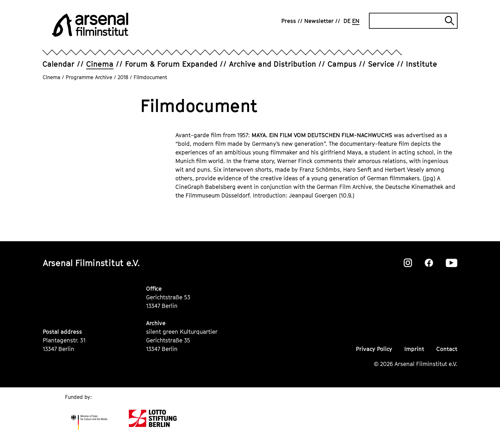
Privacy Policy (374, 349)
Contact (447, 349)
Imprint (414, 349)
